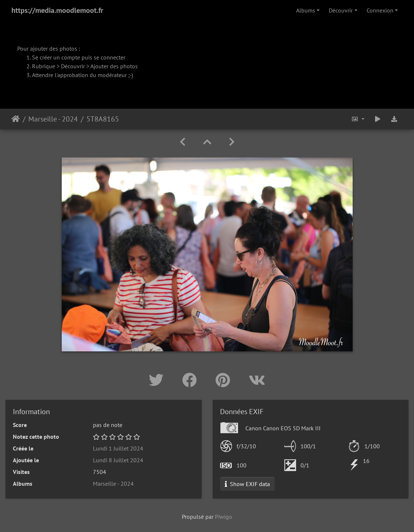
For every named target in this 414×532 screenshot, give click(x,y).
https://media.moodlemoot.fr (57, 10)
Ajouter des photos (114, 66)
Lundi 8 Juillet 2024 (118, 460)
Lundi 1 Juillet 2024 (118, 448)
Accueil (16, 119)
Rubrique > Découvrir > (61, 66)
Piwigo (224, 517)
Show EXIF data (247, 484)
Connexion (380, 10)
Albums (306, 10)
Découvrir (341, 10)
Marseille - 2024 (53, 119)
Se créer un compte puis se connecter (79, 57)
